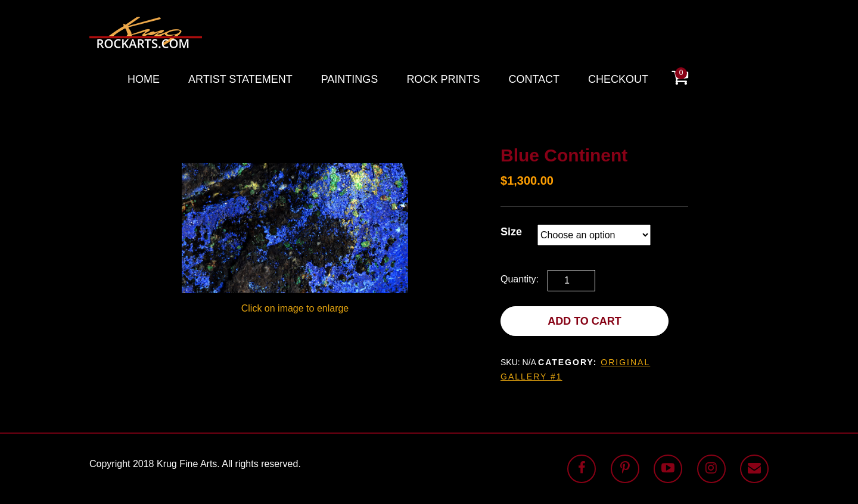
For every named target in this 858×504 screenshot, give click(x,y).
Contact (534, 79)
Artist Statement (240, 79)
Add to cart (585, 321)
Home (144, 79)
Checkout (618, 79)
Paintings (350, 79)
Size (511, 232)
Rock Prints (443, 79)
